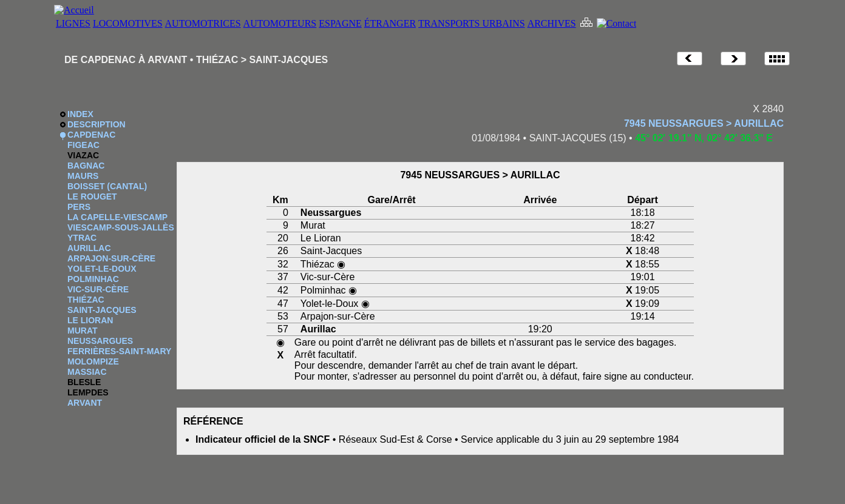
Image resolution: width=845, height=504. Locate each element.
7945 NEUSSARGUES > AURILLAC (704, 123)
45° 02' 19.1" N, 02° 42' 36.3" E (704, 138)
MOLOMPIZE (93, 361)
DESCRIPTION (97, 124)
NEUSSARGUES (100, 341)
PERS (79, 207)
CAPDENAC (91, 135)
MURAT (83, 331)
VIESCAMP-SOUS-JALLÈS (121, 227)
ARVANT (85, 403)
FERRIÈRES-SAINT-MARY (119, 351)
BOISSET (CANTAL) (107, 186)
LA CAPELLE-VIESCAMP (117, 217)
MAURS (83, 176)
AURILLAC (89, 248)
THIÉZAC (86, 300)
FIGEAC (83, 145)
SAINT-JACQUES (102, 310)
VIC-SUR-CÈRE (98, 289)
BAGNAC (86, 166)
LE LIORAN (90, 320)
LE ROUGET (92, 197)
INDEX (80, 114)
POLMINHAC (93, 279)
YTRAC (82, 238)
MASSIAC (87, 372)
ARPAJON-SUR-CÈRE (111, 258)
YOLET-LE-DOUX (102, 269)
